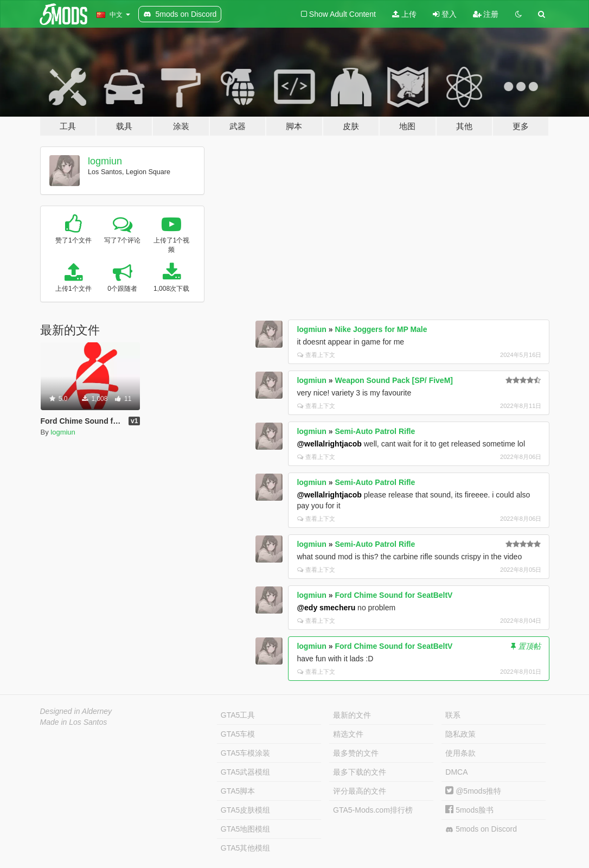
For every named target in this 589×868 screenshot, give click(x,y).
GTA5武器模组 (246, 772)
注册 (486, 14)
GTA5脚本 (238, 791)
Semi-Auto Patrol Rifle (375, 431)
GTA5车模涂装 (246, 753)
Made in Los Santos (74, 722)
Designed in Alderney (76, 711)
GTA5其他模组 (246, 848)
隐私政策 (460, 734)
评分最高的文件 (360, 791)
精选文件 (348, 734)
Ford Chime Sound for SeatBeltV (393, 595)
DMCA (456, 772)
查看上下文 (316, 355)
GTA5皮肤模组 (246, 810)
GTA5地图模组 (246, 829)
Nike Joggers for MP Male (381, 329)
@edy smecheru (326, 608)
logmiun (105, 161)
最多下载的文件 (360, 772)
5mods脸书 (469, 810)
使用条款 (460, 753)
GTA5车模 (238, 734)
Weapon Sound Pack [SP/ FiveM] (394, 380)
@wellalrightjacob (329, 444)
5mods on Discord (481, 829)
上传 (404, 14)
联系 (453, 715)
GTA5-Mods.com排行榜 (373, 810)
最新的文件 (352, 715)
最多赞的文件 (356, 753)
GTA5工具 (238, 715)
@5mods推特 (473, 791)
